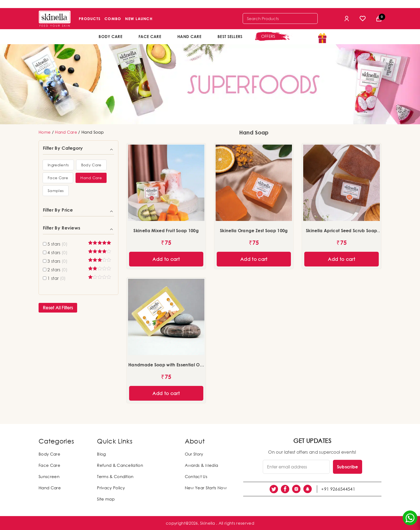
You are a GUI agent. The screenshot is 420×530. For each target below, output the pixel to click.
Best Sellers (230, 36)
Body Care (110, 36)
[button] (58, 165)
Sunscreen (49, 476)
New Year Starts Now (206, 488)
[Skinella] (55, 19)
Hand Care (189, 36)
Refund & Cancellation (120, 465)
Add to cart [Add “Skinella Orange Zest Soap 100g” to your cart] (254, 259)
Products (90, 19)
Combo (113, 19)
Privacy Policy (111, 488)
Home (45, 132)
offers (268, 36)
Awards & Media (201, 465)
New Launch (139, 19)
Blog (101, 454)
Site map (106, 499)
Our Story (194, 454)
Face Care (150, 36)
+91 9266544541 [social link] (338, 489)
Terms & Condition (115, 476)
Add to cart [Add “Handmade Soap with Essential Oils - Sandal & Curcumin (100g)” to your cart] (166, 393)
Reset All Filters (58, 308)
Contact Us (196, 476)
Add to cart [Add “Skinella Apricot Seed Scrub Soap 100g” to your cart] (342, 259)
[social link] (274, 489)
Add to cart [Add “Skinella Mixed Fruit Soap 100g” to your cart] (166, 259)
